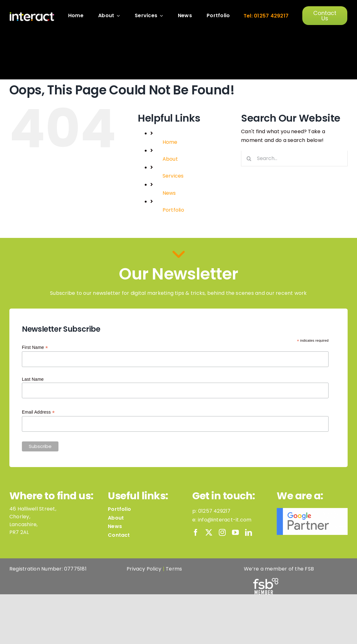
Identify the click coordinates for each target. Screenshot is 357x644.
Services (173, 176)
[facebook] (196, 532)
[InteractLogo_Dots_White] (32, 14)
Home (170, 142)
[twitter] (209, 532)
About (170, 159)
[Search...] (294, 158)
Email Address (38, 412)
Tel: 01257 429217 (266, 16)
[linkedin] (249, 532)
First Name (35, 347)
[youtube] (235, 532)
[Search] (249, 158)
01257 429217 (214, 511)
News (169, 193)
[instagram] (222, 532)
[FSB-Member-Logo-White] (266, 580)
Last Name (33, 379)
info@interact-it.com (225, 520)
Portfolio (173, 210)
